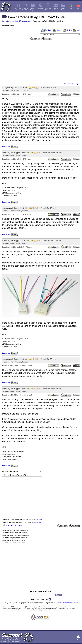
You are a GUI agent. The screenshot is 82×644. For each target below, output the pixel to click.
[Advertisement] (41, 61)
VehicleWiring (56, 9)
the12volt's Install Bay (15, 21)
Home (4, 21)
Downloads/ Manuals (18, 9)
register (38, 522)
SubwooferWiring (41, 9)
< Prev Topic (68, 84)
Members (46, 30)
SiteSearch (71, 9)
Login (77, 30)
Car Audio (28, 21)
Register (68, 30)
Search (57, 30)
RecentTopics (63, 9)
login (41, 519)
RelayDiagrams (33, 9)
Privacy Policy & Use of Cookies (68, 603)
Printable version (14, 526)
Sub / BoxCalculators (48, 9)
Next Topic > (76, 84)
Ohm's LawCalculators (25, 9)
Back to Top (6, 147)
